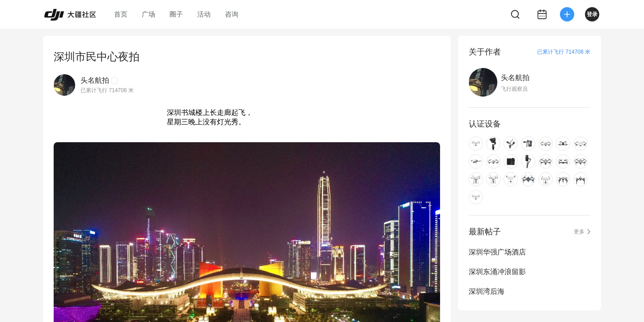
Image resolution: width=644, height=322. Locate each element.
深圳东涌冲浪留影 (497, 272)
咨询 (232, 14)
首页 (121, 14)
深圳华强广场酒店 (497, 252)
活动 (204, 14)
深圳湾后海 (487, 291)
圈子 (176, 14)
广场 (148, 14)
